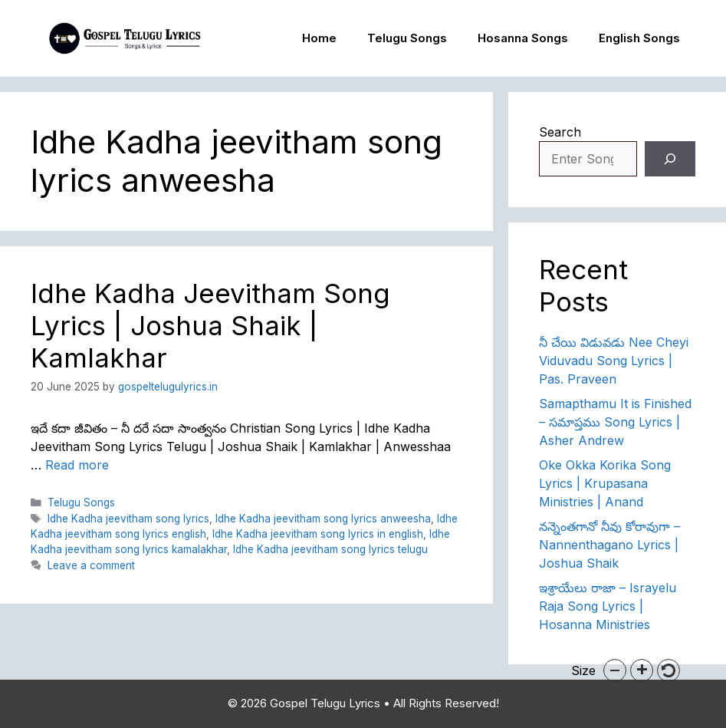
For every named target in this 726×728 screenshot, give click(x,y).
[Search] (670, 159)
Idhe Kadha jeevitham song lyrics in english (318, 534)
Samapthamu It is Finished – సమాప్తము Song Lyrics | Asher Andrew (615, 422)
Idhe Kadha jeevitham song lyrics (128, 519)
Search (560, 132)
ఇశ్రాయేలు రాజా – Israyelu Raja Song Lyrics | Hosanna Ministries (608, 606)
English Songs (639, 38)
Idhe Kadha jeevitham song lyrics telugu (330, 549)
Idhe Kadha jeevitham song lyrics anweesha (323, 519)
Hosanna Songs (523, 38)
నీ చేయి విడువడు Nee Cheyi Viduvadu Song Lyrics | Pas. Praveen (614, 361)
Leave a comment (91, 565)
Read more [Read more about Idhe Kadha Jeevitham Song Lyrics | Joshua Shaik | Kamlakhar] (77, 465)
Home (319, 38)
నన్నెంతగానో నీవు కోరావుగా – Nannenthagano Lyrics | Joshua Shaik (609, 545)
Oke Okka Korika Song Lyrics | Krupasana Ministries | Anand (605, 483)
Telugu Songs (407, 38)
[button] (615, 670)
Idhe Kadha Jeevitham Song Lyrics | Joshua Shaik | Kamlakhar (210, 325)
